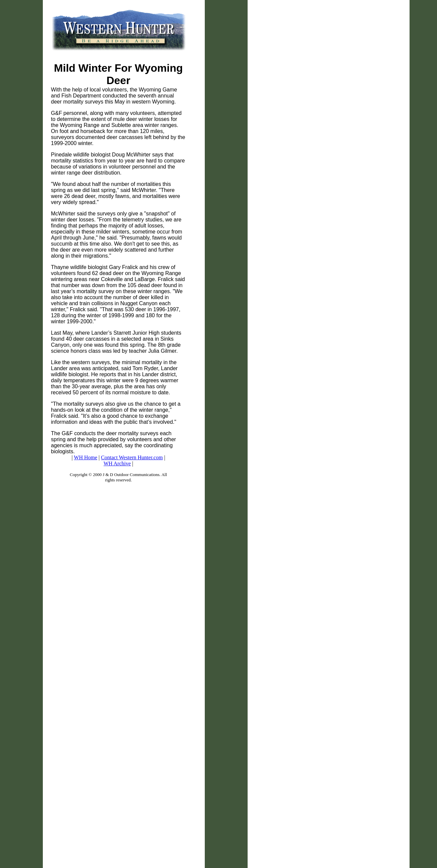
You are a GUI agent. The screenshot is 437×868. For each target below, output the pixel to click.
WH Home (86, 457)
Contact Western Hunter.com (132, 457)
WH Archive (117, 463)
